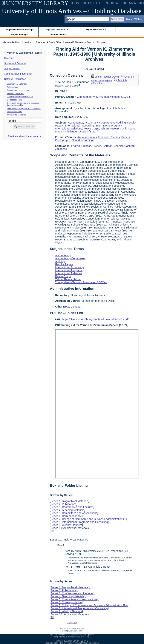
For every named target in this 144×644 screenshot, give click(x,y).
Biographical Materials (17, 84)
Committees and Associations (20, 97)
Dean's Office (55, 42)
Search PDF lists (134, 19)
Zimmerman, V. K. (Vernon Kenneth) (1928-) (104, 97)
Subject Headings (19, 35)
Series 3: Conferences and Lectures (72, 507)
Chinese (86, 146)
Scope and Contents (15, 63)
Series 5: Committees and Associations (74, 513)
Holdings (28, 42)
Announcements (87, 137)
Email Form (77, 631)
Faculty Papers (64, 264)
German (108, 146)
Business (41, 42)
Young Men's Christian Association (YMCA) (95, 130)
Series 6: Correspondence (66, 516)
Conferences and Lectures (19, 90)
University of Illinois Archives (42, 11)
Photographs (63, 140)
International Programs (109, 126)
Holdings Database (117, 11)
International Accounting (80, 126)
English (75, 146)
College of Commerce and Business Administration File (23, 104)
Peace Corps (91, 129)
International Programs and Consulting (24, 108)
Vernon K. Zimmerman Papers (79, 42)
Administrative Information (18, 74)
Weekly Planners (15, 112)
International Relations (69, 129)
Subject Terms (12, 68)
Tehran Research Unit (113, 129)
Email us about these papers (24, 136)
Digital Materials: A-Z (96, 30)
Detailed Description (15, 79)
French (97, 146)
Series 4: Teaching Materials (67, 510)
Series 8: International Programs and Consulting (79, 522)
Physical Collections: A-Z (58, 30)
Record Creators (58, 35)
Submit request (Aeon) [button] (105, 77)
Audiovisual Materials (17, 115)
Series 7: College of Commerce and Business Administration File (89, 519)
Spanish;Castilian (124, 146)
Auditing (121, 123)
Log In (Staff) (72, 623)
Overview (9, 58)
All (52, 531)
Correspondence (14, 100)
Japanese (61, 149)
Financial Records (109, 137)
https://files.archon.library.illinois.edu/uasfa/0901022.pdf (95, 319)
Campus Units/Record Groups (19, 30)
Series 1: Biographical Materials (69, 501)
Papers (126, 137)
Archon (69, 641)
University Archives (11, 42)
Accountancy (75, 123)
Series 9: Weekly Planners (66, 525)
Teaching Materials (15, 93)
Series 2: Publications (63, 504)
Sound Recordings (83, 140)
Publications (12, 87)
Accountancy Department (100, 123)
